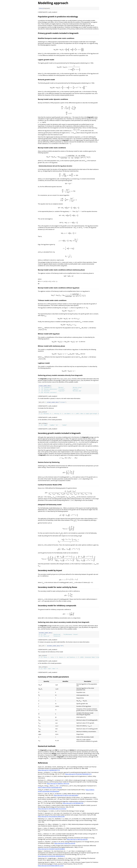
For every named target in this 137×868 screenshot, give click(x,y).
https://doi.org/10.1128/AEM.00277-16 (49, 770)
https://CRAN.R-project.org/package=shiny (50, 788)
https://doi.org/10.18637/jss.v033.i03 (77, 840)
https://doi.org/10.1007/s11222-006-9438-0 (66, 796)
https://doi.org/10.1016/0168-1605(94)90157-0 (78, 774)
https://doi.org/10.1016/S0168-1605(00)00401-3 (51, 856)
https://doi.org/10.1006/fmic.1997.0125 (58, 784)
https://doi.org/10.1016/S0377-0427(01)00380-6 (51, 849)
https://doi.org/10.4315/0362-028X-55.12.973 (51, 866)
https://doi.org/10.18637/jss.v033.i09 (65, 844)
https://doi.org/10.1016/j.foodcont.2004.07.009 (51, 817)
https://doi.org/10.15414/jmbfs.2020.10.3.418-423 (52, 809)
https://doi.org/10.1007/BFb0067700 (73, 803)
